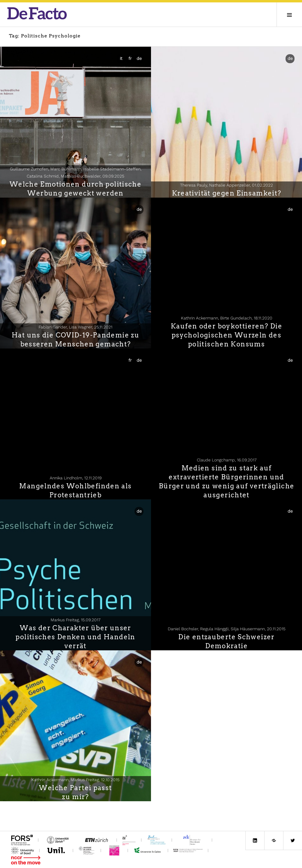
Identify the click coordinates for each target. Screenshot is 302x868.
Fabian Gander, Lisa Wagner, (75, 327)
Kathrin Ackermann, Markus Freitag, (75, 780)
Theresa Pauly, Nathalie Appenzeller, (226, 185)
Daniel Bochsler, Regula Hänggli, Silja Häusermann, (227, 629)
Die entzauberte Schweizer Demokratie (226, 641)
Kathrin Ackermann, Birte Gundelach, (227, 318)
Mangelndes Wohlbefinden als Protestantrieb (75, 490)
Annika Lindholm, (76, 478)
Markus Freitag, (75, 620)
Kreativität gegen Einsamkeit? (227, 193)
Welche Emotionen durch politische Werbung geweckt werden (75, 189)
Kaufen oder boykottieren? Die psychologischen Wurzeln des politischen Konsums (226, 335)
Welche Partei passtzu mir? (75, 792)
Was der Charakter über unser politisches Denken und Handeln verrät (75, 637)
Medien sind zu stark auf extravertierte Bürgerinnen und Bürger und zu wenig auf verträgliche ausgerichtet (227, 481)
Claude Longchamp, (227, 460)
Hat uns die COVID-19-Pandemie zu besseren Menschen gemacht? (75, 340)
